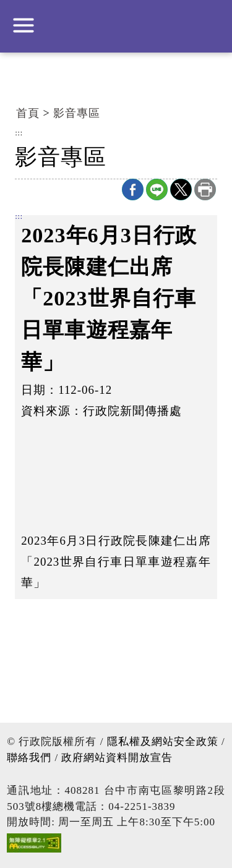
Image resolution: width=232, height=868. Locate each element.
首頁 (28, 113)
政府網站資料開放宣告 (117, 758)
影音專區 (77, 113)
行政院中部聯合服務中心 (116, 24)
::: (19, 134)
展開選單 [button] (24, 25)
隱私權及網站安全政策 (163, 742)
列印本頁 (205, 189)
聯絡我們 (29, 758)
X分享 (181, 189)
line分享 (157, 189)
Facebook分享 (133, 189)
